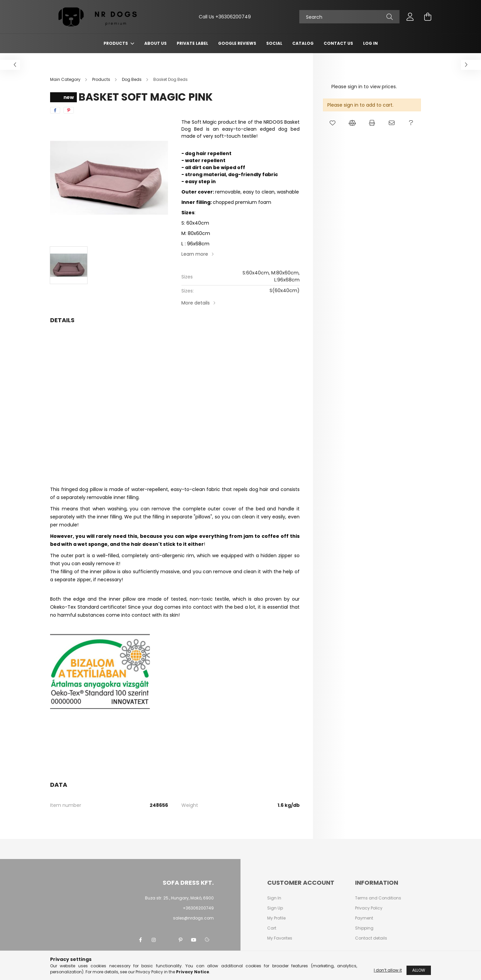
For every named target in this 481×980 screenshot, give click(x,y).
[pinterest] (69, 110)
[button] (333, 123)
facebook (140, 940)
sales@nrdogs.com (193, 918)
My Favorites (280, 938)
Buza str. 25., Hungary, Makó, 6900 (179, 898)
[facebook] (55, 110)
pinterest (180, 940)
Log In (370, 43)
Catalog (303, 43)
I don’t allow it (388, 970)
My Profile (276, 918)
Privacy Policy (369, 908)
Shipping (364, 928)
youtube (194, 940)
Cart (272, 928)
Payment (364, 918)
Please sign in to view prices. (364, 87)
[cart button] (428, 17)
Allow (419, 970)
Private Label (192, 43)
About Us (155, 43)
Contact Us (338, 43)
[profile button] (410, 17)
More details (196, 303)
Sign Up (275, 908)
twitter (167, 940)
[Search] (349, 17)
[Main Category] (66, 79)
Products (116, 43)
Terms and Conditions (378, 898)
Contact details (371, 938)
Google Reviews (237, 43)
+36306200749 (233, 17)
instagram (154, 940)
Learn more (195, 254)
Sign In (274, 898)
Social (274, 43)
